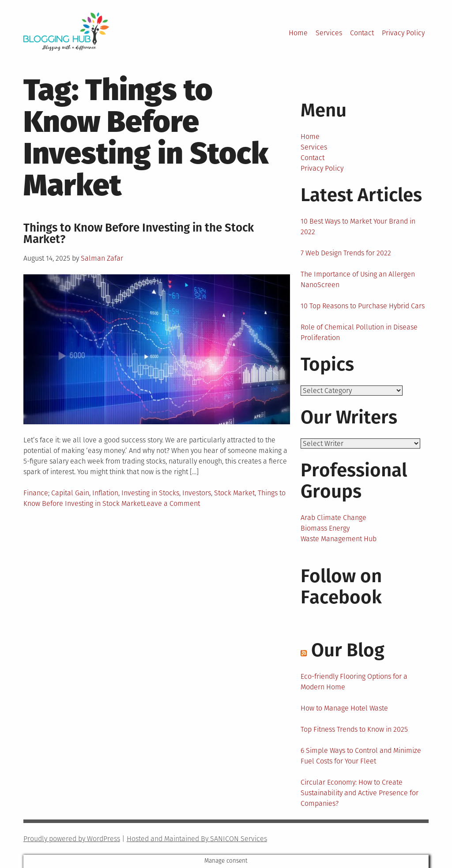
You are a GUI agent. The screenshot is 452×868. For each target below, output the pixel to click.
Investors (197, 493)
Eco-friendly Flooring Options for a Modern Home (354, 682)
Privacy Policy (403, 33)
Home (298, 33)
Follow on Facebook (341, 587)
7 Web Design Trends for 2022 (346, 253)
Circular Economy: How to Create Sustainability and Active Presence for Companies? (360, 793)
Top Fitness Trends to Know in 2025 (354, 729)
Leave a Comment (171, 503)
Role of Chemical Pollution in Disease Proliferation (359, 332)
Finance (36, 493)
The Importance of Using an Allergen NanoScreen (358, 279)
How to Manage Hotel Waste (344, 708)
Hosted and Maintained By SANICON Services (197, 839)
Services (329, 33)
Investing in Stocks (150, 493)
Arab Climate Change (333, 518)
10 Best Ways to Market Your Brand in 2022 (358, 226)
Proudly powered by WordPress (72, 839)
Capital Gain (70, 493)
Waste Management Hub (339, 539)
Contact (362, 33)
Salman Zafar (102, 258)
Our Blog (348, 650)
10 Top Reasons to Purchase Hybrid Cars (363, 306)
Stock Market (234, 493)
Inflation (105, 493)
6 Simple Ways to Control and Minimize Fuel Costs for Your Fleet (361, 756)
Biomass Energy (325, 528)
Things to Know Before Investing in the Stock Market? (139, 234)
